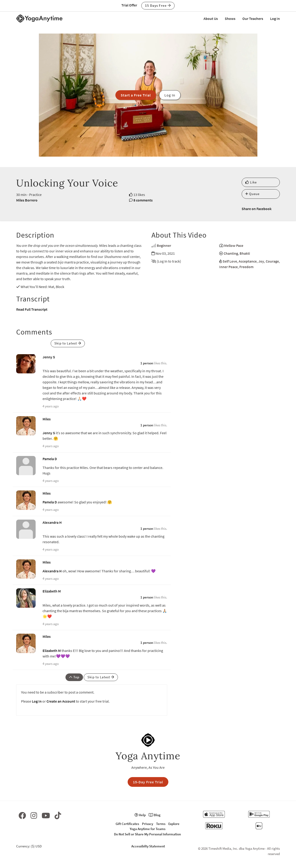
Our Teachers (253, 19)
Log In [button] (170, 95)
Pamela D (50, 459)
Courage (272, 261)
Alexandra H (52, 522)
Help (140, 815)
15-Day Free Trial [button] (148, 782)
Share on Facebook (257, 209)
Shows (230, 19)
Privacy (148, 824)
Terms (161, 824)
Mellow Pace (234, 245)
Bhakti (245, 253)
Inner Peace (228, 267)
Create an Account (61, 701)
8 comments (143, 200)
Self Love (230, 261)
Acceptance (248, 261)
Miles (47, 419)
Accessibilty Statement (148, 846)
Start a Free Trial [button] (136, 95)
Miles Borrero (27, 200)
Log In (275, 19)
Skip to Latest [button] (68, 343)
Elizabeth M (52, 591)
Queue (252, 194)
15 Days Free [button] (158, 5)
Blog (155, 815)
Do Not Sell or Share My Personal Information (147, 834)
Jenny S (49, 357)
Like (251, 182)
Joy (261, 261)
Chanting (231, 253)
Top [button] (74, 677)
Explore (174, 824)
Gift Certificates (127, 824)
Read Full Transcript (32, 309)
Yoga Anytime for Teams (148, 829)
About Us (211, 19)
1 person (147, 363)
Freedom (246, 267)
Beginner (164, 245)
